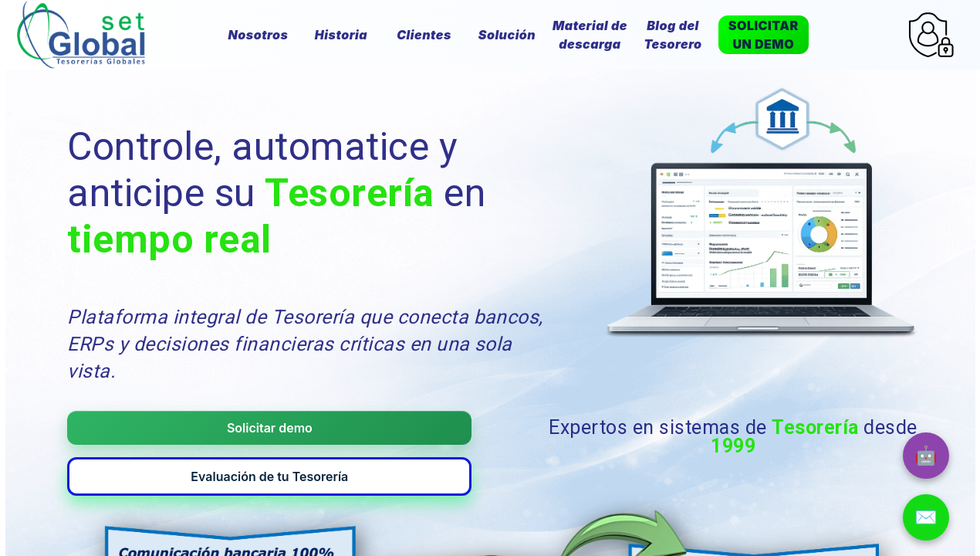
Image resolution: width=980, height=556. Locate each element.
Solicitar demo (183, 398)
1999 (733, 409)
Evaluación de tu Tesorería (427, 398)
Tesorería (349, 193)
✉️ (926, 517)
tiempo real (169, 239)
